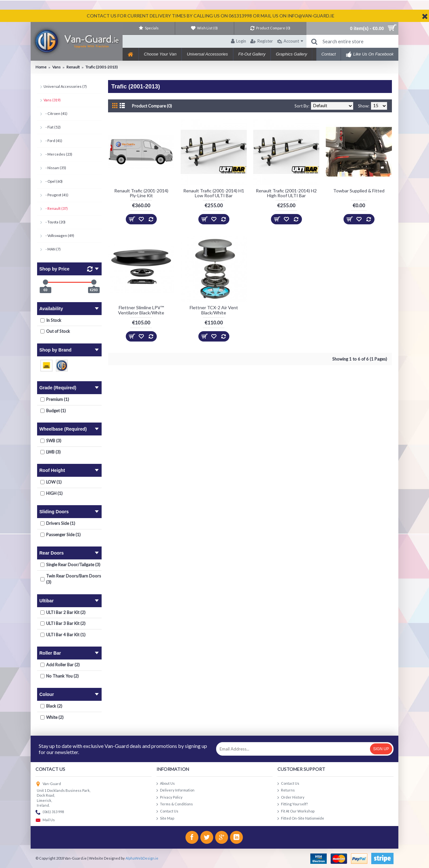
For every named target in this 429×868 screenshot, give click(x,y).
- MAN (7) (52, 249)
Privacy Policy (170, 797)
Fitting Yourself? (293, 804)
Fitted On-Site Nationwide (301, 818)
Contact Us (167, 811)
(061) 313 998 (50, 812)
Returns (286, 790)
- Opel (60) (53, 181)
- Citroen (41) (55, 113)
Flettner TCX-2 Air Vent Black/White (214, 310)
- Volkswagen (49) (59, 235)
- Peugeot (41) (56, 195)
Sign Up (381, 749)
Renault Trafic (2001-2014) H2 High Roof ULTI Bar (286, 193)
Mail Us (45, 820)
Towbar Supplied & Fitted (359, 191)
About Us (166, 784)
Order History (291, 797)
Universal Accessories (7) (65, 86)
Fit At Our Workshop (296, 811)
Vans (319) (52, 100)
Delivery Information (175, 790)
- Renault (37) (56, 208)
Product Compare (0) (152, 106)
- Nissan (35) (55, 168)
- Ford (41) (53, 141)
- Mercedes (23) (58, 154)
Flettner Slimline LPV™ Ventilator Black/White (141, 310)
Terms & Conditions (175, 804)
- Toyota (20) (55, 222)
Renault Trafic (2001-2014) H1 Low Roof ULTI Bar (214, 193)
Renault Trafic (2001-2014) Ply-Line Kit (141, 193)
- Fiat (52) (52, 127)
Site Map (165, 818)
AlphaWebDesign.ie (142, 858)
